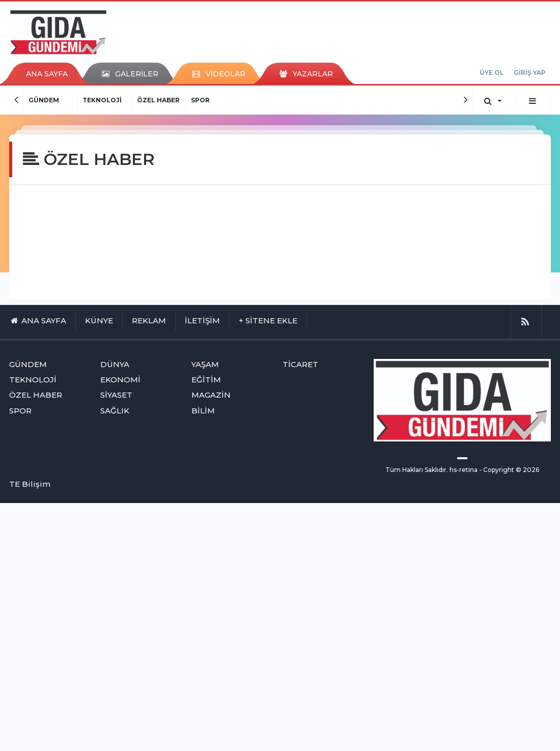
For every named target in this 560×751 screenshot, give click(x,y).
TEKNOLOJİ (102, 100)
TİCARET (300, 364)
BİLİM (203, 411)
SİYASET (116, 395)
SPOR (200, 100)
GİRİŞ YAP (530, 73)
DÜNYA (115, 364)
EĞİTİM (206, 380)
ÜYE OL (492, 73)
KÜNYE (99, 321)
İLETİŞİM (202, 321)
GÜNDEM (44, 100)
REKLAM (149, 321)
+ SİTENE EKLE (268, 321)
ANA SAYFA (47, 74)
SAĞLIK (115, 411)
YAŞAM (205, 364)
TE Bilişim (30, 484)
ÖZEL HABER (158, 100)
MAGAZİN (211, 395)
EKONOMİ (120, 380)
